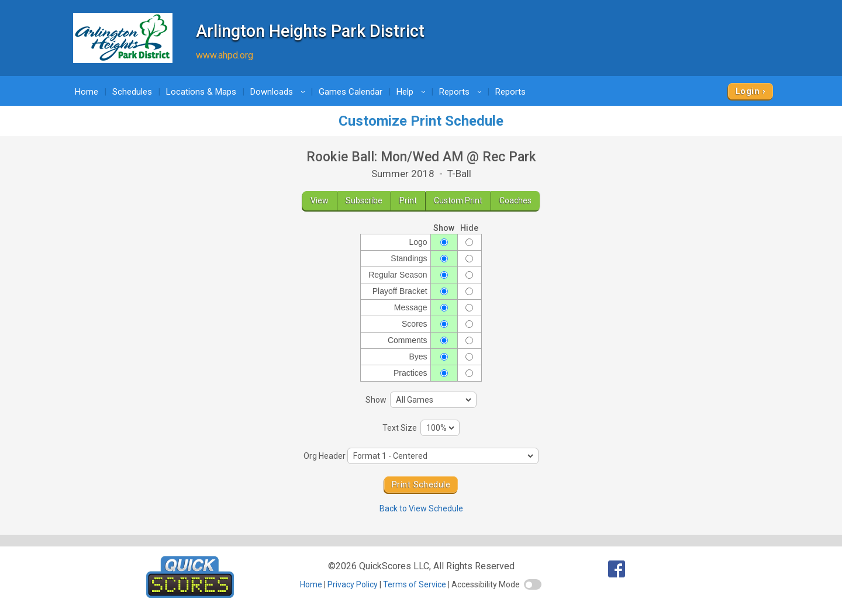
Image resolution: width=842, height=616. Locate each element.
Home (87, 92)
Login (748, 91)
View (320, 200)
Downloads (279, 92)
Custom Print (458, 200)
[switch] (533, 584)
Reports (462, 92)
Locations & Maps (201, 92)
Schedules (132, 92)
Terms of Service (415, 584)
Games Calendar (351, 92)
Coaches (515, 200)
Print (408, 200)
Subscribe (364, 200)
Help (413, 92)
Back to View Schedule (421, 508)
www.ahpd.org (225, 55)
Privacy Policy (353, 584)
